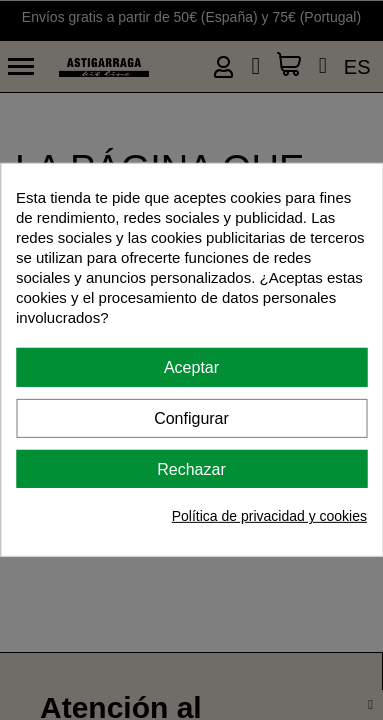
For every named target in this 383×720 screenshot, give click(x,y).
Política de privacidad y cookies (269, 516)
